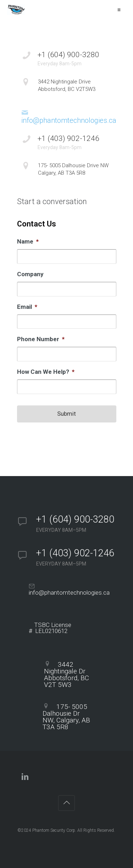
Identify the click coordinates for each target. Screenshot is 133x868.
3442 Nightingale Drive (77, 86)
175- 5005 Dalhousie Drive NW (77, 170)
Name (28, 241)
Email (27, 307)
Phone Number (41, 339)
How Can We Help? (46, 372)
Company (30, 274)
